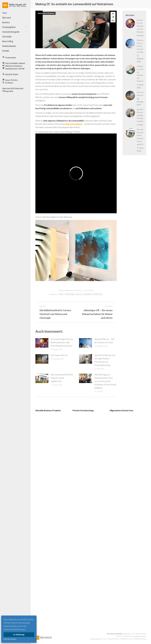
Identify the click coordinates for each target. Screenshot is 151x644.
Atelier (61, 294)
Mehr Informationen (10, 639)
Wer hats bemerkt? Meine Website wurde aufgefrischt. (62, 378)
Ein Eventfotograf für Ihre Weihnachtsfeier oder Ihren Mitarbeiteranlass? (62, 342)
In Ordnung (19, 635)
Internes (79, 294)
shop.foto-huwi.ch (74, 124)
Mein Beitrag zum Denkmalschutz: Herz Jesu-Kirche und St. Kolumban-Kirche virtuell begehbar (105, 381)
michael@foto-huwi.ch (139, 636)
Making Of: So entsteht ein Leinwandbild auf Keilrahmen (142, 74)
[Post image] (42, 343)
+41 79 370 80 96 (125, 636)
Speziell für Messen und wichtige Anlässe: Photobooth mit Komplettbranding (105, 360)
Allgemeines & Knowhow (46, 13)
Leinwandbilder (87, 294)
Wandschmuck (98, 294)
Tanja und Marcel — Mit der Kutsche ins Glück (104, 341)
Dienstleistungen (70, 294)
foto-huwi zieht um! (59, 355)
